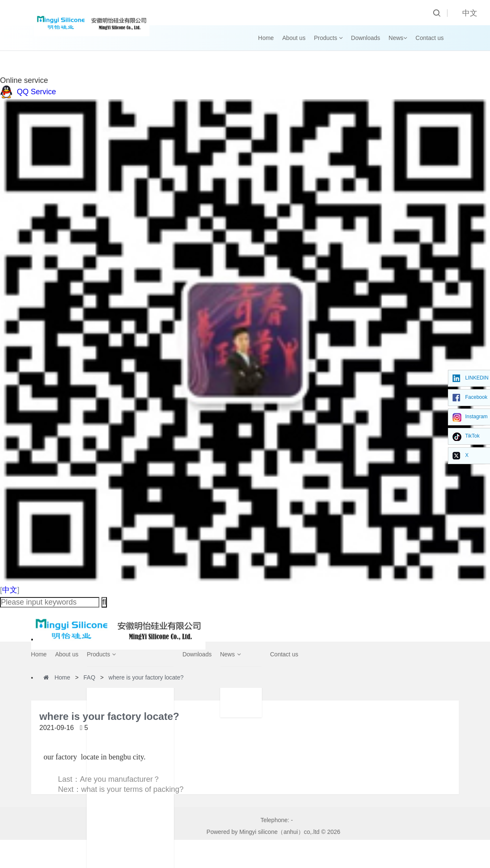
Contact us (430, 38)
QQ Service (28, 92)
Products (328, 38)
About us (294, 38)
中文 (10, 590)
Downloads (366, 38)
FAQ (89, 677)
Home (266, 38)
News (398, 38)
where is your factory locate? (146, 677)
